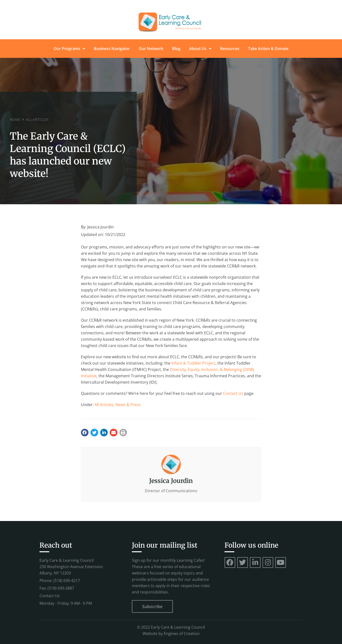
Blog (176, 49)
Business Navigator (112, 49)
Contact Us (233, 393)
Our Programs (69, 49)
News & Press (128, 405)
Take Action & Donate (268, 49)
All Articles (104, 405)
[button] (85, 433)
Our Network (151, 49)
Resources (230, 49)
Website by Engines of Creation (171, 634)
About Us (200, 49)
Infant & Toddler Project (193, 363)
